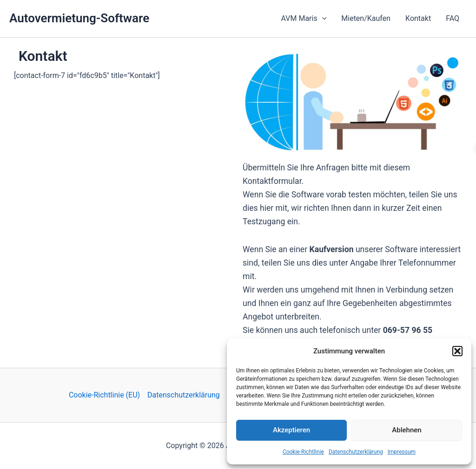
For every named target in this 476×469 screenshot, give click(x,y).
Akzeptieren (291, 430)
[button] (457, 351)
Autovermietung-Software (79, 18)
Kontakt (418, 18)
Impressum (402, 452)
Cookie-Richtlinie (303, 452)
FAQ (453, 18)
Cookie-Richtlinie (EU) (104, 395)
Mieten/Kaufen (366, 18)
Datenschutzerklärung (356, 452)
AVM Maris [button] (304, 19)
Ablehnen (407, 430)
